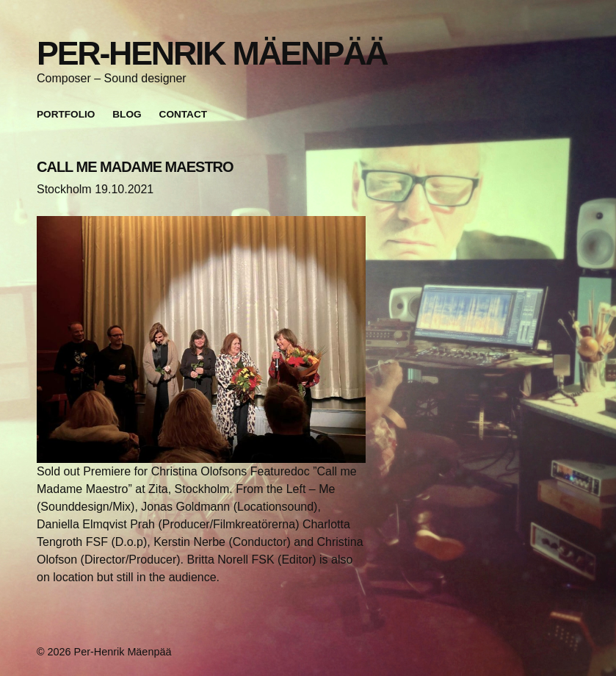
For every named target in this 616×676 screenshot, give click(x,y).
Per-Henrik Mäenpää (212, 53)
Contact (183, 114)
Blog (127, 114)
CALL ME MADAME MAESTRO (135, 167)
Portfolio (66, 114)
